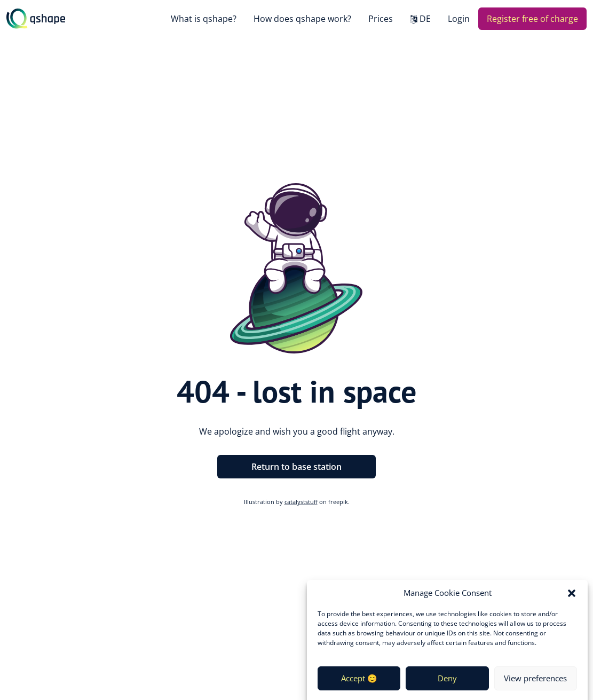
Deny (447, 683)
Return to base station (296, 467)
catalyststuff (301, 502)
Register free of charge (532, 19)
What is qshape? (204, 19)
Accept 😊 (359, 683)
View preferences (535, 683)
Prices (381, 19)
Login (459, 19)
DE (425, 19)
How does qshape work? (302, 19)
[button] (572, 598)
